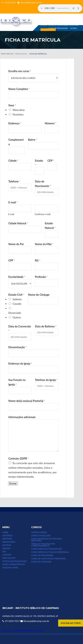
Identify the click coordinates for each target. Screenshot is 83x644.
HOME (5, 532)
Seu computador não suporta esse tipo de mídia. (60, 8)
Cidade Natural (18, 223)
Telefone (14, 181)
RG (38, 260)
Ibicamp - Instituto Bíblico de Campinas (23, 630)
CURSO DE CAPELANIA (41, 562)
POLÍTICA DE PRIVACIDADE (14, 561)
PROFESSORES (9, 542)
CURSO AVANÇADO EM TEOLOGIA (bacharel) (46, 540)
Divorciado (15, 313)
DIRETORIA (7, 539)
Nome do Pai (16, 244)
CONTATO (7, 555)
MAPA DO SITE (9, 558)
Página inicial (21, 54)
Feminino (18, 114)
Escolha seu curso (20, 71)
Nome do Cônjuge (39, 295)
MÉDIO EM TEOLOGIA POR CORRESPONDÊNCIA (43, 545)
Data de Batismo (46, 326)
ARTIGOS (6, 549)
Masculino (19, 110)
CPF (12, 260)
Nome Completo (19, 89)
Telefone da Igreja (46, 380)
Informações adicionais (22, 417)
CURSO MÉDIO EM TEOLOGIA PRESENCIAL (50, 552)
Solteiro (17, 299)
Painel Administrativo (14, 564)
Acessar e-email (10, 568)
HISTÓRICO (7, 536)
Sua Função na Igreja (17, 382)
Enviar (13, 483)
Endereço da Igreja (20, 364)
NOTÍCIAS (7, 545)
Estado (39, 163)
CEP (51, 161)
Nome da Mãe (44, 244)
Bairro (32, 140)
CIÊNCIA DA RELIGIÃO (41, 536)
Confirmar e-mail (43, 214)
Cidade (13, 161)
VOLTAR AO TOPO (71, 623)
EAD (4, 552)
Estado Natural (50, 226)
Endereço (15, 123)
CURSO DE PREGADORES (58, 28)
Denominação (17, 347)
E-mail (11, 214)
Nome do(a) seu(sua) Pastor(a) (27, 401)
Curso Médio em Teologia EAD (46, 549)
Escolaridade (17, 277)
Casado (17, 304)
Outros (17, 317)
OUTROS (74, 28)
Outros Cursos (39, 532)
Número (51, 123)
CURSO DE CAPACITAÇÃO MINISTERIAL (64, 25)
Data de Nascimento (43, 184)
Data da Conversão (20, 329)
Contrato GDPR (18, 458)
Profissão (41, 277)
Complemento (16, 142)
